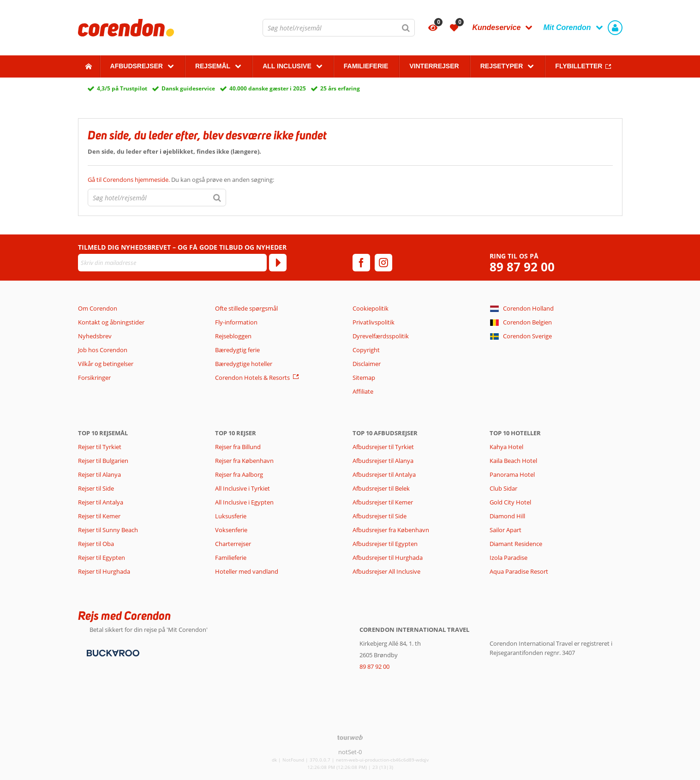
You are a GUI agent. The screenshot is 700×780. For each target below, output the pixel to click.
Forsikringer (94, 378)
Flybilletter (579, 66)
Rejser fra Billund (238, 447)
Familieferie (366, 66)
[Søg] (406, 28)
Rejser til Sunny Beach (108, 530)
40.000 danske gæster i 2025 (268, 88)
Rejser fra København (244, 461)
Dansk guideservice (188, 88)
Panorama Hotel (512, 474)
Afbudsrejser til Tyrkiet (383, 447)
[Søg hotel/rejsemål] (339, 28)
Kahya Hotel (506, 447)
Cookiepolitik (371, 308)
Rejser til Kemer (99, 516)
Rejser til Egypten (102, 558)
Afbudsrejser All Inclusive (386, 571)
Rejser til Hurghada (104, 571)
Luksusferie (231, 516)
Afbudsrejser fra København (391, 530)
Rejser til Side (96, 488)
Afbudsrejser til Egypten (385, 544)
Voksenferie (231, 530)
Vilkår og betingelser (106, 364)
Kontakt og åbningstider (111, 322)
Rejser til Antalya (101, 502)
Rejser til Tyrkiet (100, 447)
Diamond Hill (507, 516)
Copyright (366, 350)
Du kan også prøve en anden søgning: (181, 180)
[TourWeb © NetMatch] (350, 737)
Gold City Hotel (510, 502)
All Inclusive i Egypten (244, 502)
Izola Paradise (509, 558)
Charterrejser (233, 544)
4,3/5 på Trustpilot (122, 88)
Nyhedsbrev (95, 336)
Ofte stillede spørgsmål (246, 308)
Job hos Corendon (103, 350)
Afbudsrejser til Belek (381, 488)
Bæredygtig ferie (237, 350)
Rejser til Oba (96, 544)
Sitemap (364, 378)
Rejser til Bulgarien (103, 461)
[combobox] (339, 28)
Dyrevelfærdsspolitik (381, 336)
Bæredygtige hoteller (244, 364)
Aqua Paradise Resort (519, 571)
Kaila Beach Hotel (513, 461)
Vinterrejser (434, 66)
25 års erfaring (340, 88)
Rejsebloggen (233, 336)
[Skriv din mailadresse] (172, 263)
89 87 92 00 (522, 267)
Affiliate (363, 391)
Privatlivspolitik (374, 322)
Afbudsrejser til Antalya (384, 474)
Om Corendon (98, 308)
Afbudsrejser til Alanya (383, 461)
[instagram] (383, 263)
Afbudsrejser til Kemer (383, 502)
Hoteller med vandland (247, 571)
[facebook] (361, 263)
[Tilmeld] (278, 263)
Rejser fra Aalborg (239, 474)
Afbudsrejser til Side (380, 516)
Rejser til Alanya (99, 474)
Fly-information (236, 322)
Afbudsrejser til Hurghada (388, 558)
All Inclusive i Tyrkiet (243, 488)
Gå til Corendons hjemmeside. (129, 180)
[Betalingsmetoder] (112, 653)
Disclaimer (367, 364)
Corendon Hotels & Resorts (252, 378)
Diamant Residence (516, 544)
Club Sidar (503, 488)
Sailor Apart (506, 530)
